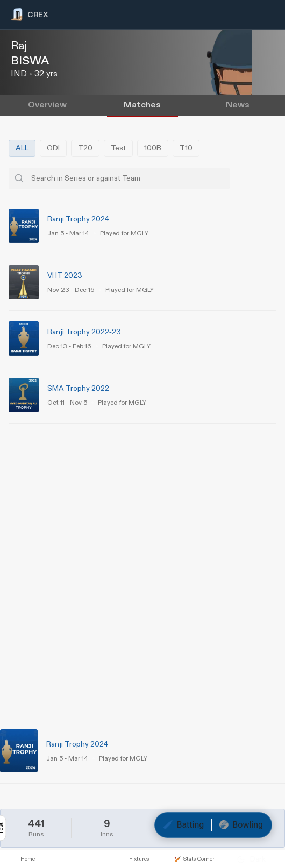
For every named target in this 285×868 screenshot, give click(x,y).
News (238, 105)
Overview (47, 105)
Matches (142, 105)
